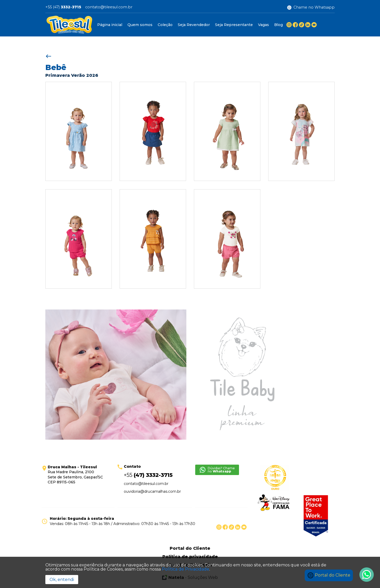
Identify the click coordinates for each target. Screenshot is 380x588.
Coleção (165, 25)
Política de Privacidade (186, 569)
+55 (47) (63, 7)
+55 (148, 475)
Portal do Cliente (329, 575)
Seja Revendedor (194, 25)
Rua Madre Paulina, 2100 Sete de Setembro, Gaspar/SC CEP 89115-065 (75, 475)
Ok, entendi (62, 580)
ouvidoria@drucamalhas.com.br (152, 491)
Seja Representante (234, 25)
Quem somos (140, 25)
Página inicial (110, 25)
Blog (278, 25)
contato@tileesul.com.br (109, 7)
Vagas (263, 25)
